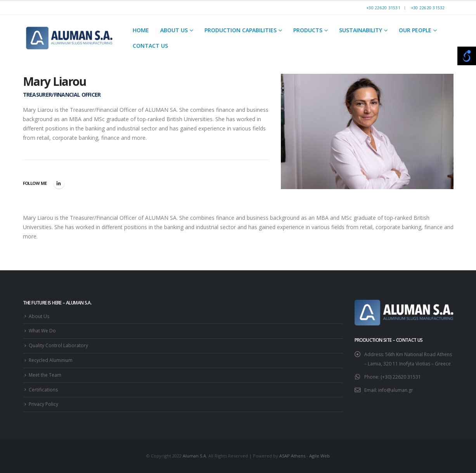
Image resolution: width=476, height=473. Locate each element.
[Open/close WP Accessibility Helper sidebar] (467, 56)
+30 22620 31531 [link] (383, 8)
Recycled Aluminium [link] (51, 360)
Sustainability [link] (361, 30)
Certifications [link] (43, 390)
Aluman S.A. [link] (195, 456)
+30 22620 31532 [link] (428, 8)
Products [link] (308, 30)
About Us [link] (174, 30)
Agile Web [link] (319, 456)
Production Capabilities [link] (241, 30)
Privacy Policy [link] (43, 404)
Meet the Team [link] (45, 375)
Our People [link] (415, 30)
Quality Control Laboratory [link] (58, 345)
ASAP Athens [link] (292, 456)
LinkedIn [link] (59, 183)
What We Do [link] (42, 331)
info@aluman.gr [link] (396, 390)
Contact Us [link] (150, 46)
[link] (69, 38)
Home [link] (141, 30)
